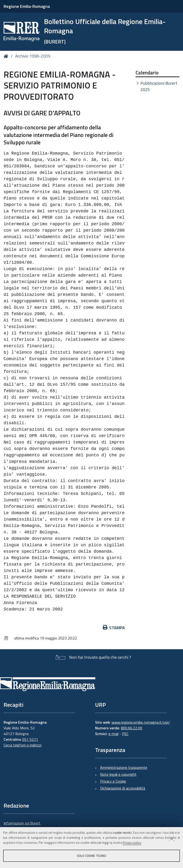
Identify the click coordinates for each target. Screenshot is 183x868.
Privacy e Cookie (113, 781)
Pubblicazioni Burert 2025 (159, 86)
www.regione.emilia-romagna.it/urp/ (141, 722)
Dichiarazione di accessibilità (123, 788)
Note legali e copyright (118, 774)
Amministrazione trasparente (124, 767)
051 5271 (30, 739)
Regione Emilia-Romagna (27, 6)
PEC (125, 734)
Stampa (114, 628)
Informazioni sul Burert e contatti (22, 826)
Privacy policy (132, 843)
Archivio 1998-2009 (33, 56)
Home (7, 56)
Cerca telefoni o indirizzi (23, 745)
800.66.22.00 (132, 728)
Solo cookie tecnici (91, 856)
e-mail (113, 734)
